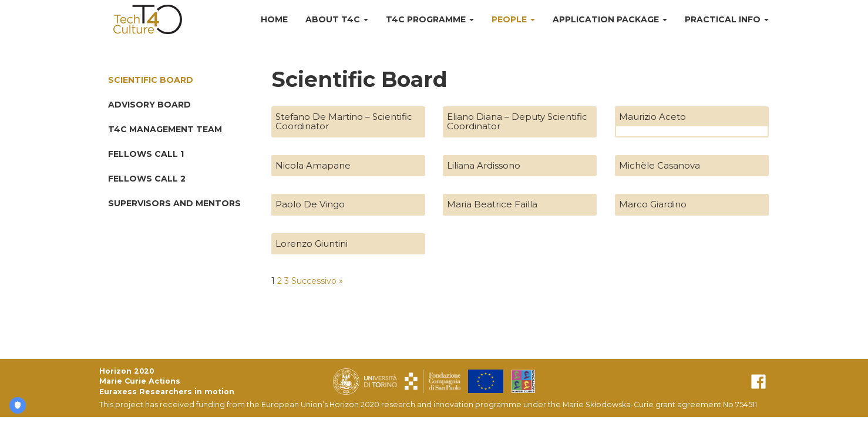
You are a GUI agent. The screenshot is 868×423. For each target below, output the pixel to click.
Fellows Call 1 (146, 154)
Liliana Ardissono (484, 165)
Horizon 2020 (127, 371)
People (513, 19)
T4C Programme (430, 19)
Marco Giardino (653, 204)
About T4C (337, 19)
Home (274, 19)
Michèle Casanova (660, 165)
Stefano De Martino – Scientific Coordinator (344, 122)
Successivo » (317, 281)
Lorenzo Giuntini (312, 244)
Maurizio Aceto (652, 117)
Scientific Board (151, 80)
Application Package (610, 19)
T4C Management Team (165, 129)
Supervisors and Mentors (174, 203)
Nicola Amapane (313, 165)
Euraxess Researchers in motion (167, 392)
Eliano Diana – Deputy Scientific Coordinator (517, 122)
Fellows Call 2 (147, 179)
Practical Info (727, 19)
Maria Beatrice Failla (492, 204)
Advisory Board (149, 105)
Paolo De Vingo (310, 204)
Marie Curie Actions (140, 381)
